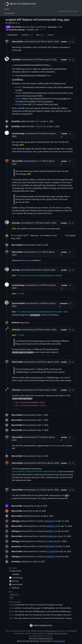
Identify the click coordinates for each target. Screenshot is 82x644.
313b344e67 (49, 521)
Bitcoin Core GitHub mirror (20, 4)
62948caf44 (52, 536)
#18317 (19, 87)
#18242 (19, 93)
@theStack (54, 446)
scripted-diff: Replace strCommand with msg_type (34, 237)
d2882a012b (52, 526)
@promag (26, 260)
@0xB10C (49, 639)
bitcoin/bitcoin (51, 631)
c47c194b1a (49, 541)
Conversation (13, 35)
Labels (7, 9)
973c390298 (52, 551)
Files (40, 35)
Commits (27, 35)
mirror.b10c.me (59, 641)
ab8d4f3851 (49, 531)
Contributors (9, 13)
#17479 (19, 99)
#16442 (19, 104)
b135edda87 (49, 556)
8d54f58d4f (50, 546)
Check (51, 35)
